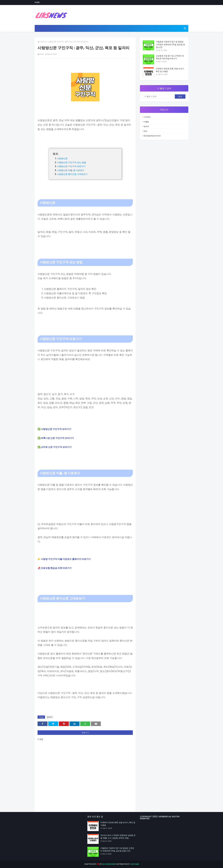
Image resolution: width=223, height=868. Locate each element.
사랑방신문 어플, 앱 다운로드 (71, 170)
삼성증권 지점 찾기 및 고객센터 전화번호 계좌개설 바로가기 (170, 57)
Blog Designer (109, 864)
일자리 (44, 42)
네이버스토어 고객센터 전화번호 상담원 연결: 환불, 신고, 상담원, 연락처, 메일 (118, 837)
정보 (145, 131)
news (42, 54)
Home (37, 2)
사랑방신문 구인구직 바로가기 (71, 166)
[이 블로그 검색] (159, 96)
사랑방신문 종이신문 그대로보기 (72, 174)
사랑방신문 (62, 158)
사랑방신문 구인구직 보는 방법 (71, 162)
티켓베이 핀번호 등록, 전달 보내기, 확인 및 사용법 (170, 70)
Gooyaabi (134, 864)
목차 (55, 154)
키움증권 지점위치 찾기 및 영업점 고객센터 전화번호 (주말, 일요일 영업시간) (170, 44)
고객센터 (147, 117)
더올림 (146, 122)
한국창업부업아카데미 (152, 136)
